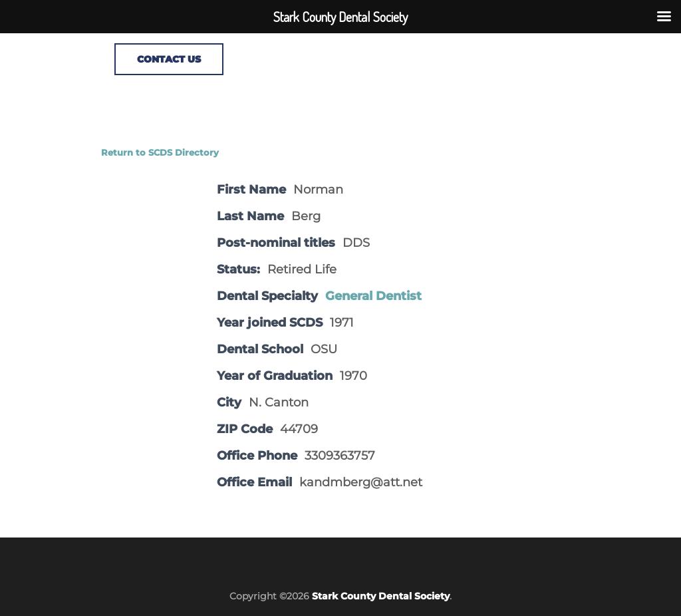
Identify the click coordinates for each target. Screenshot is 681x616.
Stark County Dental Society (381, 596)
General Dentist (373, 296)
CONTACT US (169, 59)
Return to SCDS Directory (160, 152)
